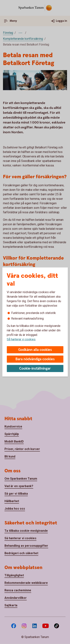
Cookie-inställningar (35, 369)
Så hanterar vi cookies (21, 339)
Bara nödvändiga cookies (35, 359)
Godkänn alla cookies (35, 350)
